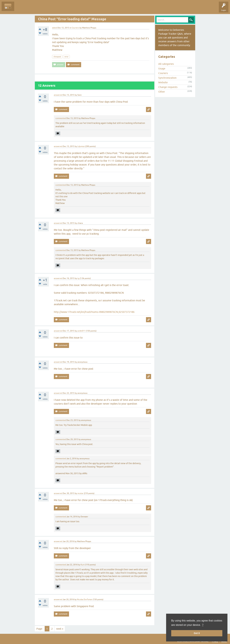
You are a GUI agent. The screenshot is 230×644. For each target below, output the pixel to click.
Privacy (215, 641)
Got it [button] (197, 633)
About (224, 641)
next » (60, 629)
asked (55, 28)
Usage (162, 68)
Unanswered (34, 9)
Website (163, 82)
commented (61, 118)
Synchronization (167, 78)
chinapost (57, 57)
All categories (166, 64)
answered (58, 95)
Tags (47, 9)
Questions (21, 9)
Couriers (75, 28)
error (66, 57)
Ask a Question (73, 9)
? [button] (203, 625)
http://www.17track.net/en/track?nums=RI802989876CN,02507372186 (94, 312)
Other (162, 92)
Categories (58, 9)
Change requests (168, 87)
